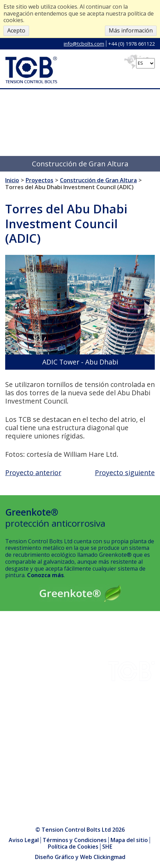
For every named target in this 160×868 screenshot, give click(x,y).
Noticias (16, 721)
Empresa (17, 670)
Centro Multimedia (29, 739)
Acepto (16, 30)
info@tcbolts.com (84, 44)
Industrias (18, 645)
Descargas (19, 653)
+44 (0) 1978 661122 (131, 44)
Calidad (15, 679)
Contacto (17, 687)
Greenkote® (21, 704)
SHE (10, 713)
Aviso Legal (24, 840)
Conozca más (45, 575)
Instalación (19, 696)
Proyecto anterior (33, 473)
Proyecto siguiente (125, 473)
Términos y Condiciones (75, 840)
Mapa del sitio (129, 840)
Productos (19, 730)
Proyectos (18, 662)
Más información (131, 30)
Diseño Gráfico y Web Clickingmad (80, 857)
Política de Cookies (73, 847)
